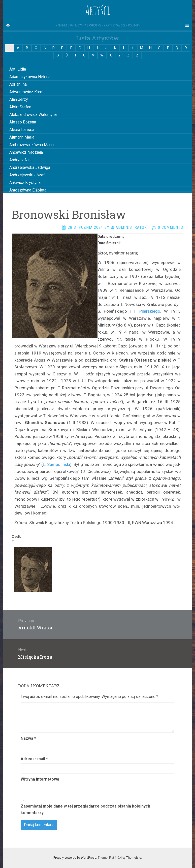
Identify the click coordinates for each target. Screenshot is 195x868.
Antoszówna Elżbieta (28, 190)
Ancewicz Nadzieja (26, 152)
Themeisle (134, 858)
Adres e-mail (34, 759)
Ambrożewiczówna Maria (31, 145)
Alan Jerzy (19, 99)
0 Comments (171, 227)
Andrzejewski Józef (27, 175)
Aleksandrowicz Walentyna (33, 115)
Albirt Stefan (20, 107)
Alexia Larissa (22, 130)
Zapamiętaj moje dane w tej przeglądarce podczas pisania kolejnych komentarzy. (85, 809)
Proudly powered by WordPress (75, 858)
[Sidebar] (8, 25)
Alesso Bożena (23, 122)
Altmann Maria (22, 137)
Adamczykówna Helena (30, 77)
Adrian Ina (18, 84)
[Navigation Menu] (187, 25)
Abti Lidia (18, 69)
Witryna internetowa (40, 779)
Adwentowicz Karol (26, 92)
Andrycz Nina (21, 160)
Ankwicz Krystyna (25, 183)
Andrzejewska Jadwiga (30, 167)
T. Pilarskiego (147, 311)
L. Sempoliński (56, 464)
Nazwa (28, 738)
